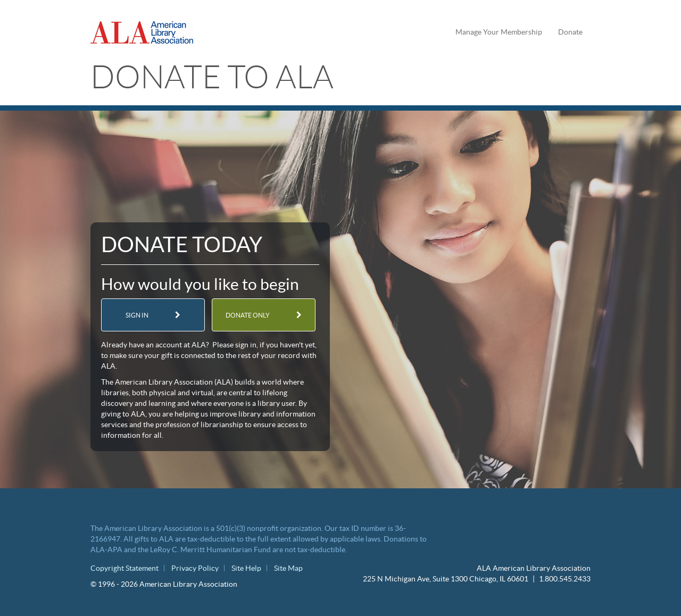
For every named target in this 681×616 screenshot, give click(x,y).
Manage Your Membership (499, 32)
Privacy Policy (195, 568)
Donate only (248, 315)
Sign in (137, 315)
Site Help (246, 568)
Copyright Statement (124, 568)
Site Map (288, 568)
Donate (570, 32)
